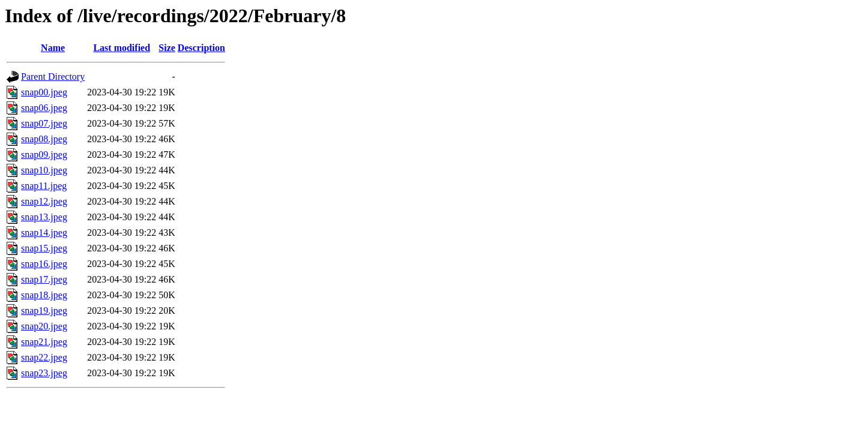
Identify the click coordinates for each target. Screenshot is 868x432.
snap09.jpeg (44, 154)
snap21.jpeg (44, 342)
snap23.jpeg (44, 373)
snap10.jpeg (44, 170)
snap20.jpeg (44, 326)
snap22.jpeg (44, 357)
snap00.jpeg (44, 92)
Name (53, 48)
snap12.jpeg (44, 201)
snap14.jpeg (44, 232)
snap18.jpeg (44, 295)
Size (167, 48)
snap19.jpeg (44, 310)
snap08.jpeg (44, 139)
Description (201, 48)
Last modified (122, 48)
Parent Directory (53, 76)
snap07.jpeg (44, 123)
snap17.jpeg (44, 279)
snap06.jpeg (44, 108)
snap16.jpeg (44, 264)
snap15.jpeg (44, 248)
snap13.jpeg (44, 217)
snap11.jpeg (44, 186)
